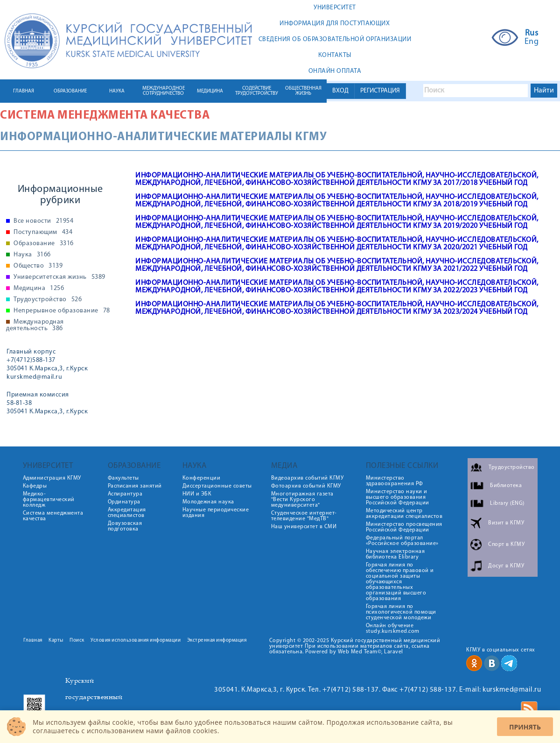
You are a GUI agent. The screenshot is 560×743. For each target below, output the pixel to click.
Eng (532, 42)
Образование (44, 244)
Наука (32, 255)
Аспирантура (125, 494)
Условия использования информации (136, 640)
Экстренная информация (217, 640)
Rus (532, 34)
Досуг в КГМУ (506, 566)
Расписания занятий (135, 486)
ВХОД (340, 91)
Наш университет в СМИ (304, 527)
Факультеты (123, 478)
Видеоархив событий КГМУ (308, 478)
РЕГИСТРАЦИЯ (380, 91)
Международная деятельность (35, 326)
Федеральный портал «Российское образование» (402, 541)
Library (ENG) (507, 503)
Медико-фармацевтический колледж (49, 500)
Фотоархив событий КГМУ (306, 486)
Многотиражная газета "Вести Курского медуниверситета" (302, 500)
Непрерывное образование (62, 311)
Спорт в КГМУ (506, 545)
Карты (56, 640)
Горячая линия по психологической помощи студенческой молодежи (401, 612)
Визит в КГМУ (506, 523)
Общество (38, 266)
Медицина (39, 289)
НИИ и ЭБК (197, 494)
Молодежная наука (208, 502)
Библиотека (506, 486)
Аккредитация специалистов (127, 513)
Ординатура (124, 502)
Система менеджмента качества (105, 116)
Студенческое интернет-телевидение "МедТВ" (304, 516)
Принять (525, 727)
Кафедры (35, 486)
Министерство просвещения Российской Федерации (404, 527)
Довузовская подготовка (125, 526)
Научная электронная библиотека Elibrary (395, 554)
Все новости (43, 221)
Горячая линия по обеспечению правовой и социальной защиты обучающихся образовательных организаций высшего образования (400, 582)
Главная (33, 640)
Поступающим (43, 233)
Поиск (77, 640)
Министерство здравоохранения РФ (395, 481)
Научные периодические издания (216, 513)
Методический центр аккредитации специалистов (404, 514)
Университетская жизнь (59, 277)
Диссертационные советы (217, 486)
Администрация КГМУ (52, 478)
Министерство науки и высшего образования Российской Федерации (398, 497)
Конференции (202, 478)
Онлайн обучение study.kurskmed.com (393, 629)
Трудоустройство (48, 300)
